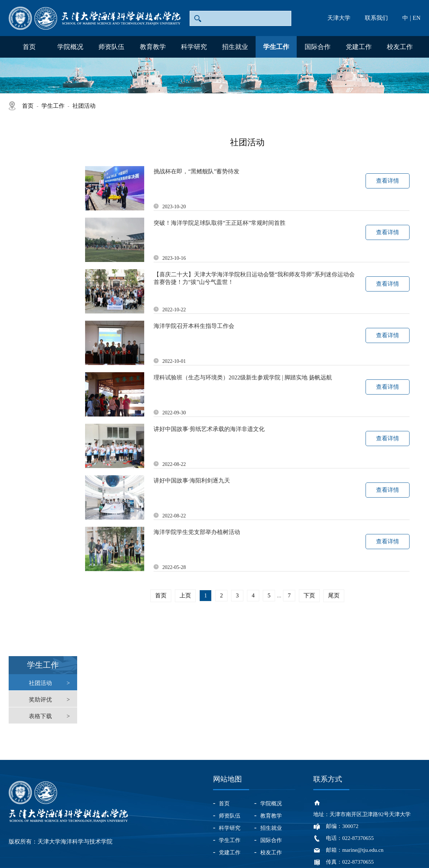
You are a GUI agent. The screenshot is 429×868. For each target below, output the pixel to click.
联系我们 (376, 18)
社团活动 (84, 106)
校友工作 (400, 47)
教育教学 (153, 47)
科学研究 (194, 47)
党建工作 (359, 47)
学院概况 (70, 47)
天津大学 (339, 18)
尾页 (334, 595)
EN (417, 18)
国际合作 (318, 47)
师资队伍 (111, 47)
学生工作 (276, 47)
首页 (29, 47)
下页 (309, 595)
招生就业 (235, 47)
